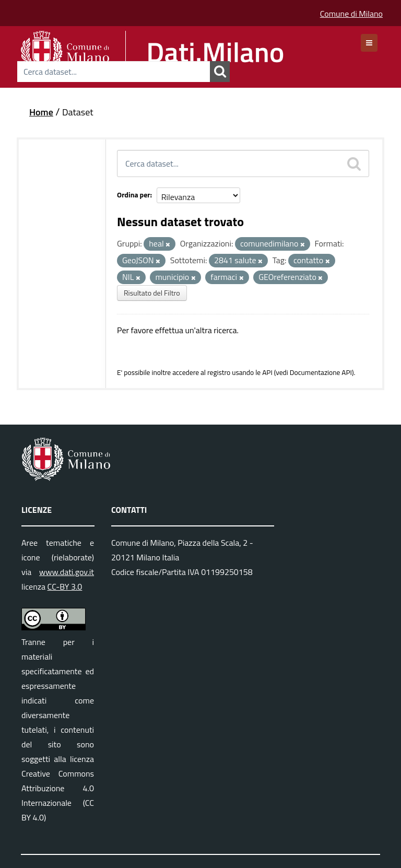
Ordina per (134, 195)
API (267, 372)
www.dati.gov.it (67, 572)
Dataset (78, 112)
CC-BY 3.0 (65, 587)
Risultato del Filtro (152, 293)
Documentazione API (321, 372)
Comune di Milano (351, 14)
